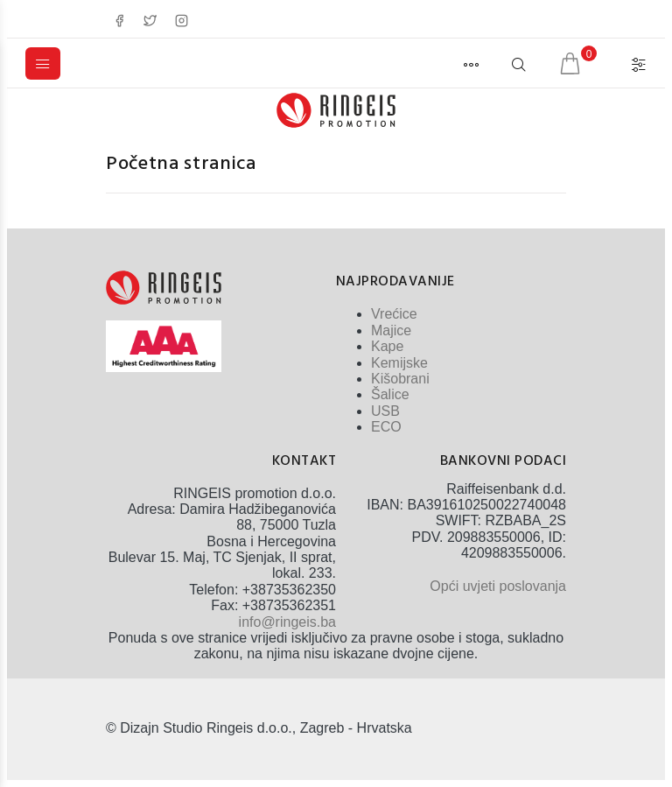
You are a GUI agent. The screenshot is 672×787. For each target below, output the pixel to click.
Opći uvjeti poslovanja (498, 586)
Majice (391, 330)
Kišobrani (400, 379)
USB (385, 411)
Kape (387, 346)
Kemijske (399, 363)
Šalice (390, 394)
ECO (386, 427)
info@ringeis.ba (287, 622)
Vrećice (394, 314)
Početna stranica (181, 164)
